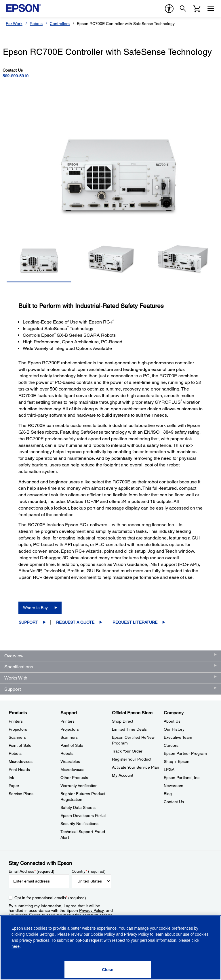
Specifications (19, 667)
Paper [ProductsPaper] (14, 786)
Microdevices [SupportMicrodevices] (72, 770)
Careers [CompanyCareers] (171, 745)
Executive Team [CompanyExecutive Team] (178, 737)
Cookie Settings (41, 934)
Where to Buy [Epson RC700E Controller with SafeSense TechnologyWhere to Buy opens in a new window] (35, 608)
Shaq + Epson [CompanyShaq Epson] (177, 761)
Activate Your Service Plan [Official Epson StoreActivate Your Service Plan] (136, 767)
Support (28, 622)
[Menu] (211, 9)
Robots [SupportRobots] (67, 753)
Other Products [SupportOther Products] (74, 778)
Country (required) (89, 871)
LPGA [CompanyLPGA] (169, 770)
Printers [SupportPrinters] (67, 721)
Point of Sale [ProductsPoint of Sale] (20, 745)
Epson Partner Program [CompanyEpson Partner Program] (185, 753)
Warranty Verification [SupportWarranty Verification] (79, 786)
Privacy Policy (91, 910)
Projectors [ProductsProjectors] (18, 729)
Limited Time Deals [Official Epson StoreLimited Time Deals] (129, 729)
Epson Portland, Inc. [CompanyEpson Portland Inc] (182, 778)
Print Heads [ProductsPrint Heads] (19, 770)
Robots (36, 24)
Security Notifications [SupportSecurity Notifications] (79, 824)
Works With (16, 678)
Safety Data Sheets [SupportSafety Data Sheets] (78, 807)
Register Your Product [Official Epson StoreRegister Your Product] (132, 759)
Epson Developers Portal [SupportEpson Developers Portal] (83, 816)
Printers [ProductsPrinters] (16, 721)
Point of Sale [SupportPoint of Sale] (72, 745)
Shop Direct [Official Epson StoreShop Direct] (123, 721)
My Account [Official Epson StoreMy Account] (123, 775)
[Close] (108, 970)
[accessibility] (169, 9)
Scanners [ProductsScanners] (17, 737)
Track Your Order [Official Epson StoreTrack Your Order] (127, 751)
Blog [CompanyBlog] (168, 794)
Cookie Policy (103, 934)
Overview (14, 656)
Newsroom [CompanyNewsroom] (174, 786)
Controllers (60, 24)
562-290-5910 (16, 76)
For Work (14, 24)
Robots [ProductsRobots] (15, 753)
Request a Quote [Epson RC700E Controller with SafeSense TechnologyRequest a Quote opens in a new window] (75, 622)
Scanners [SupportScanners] (69, 737)
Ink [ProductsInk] (11, 778)
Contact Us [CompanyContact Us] (174, 802)
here (16, 946)
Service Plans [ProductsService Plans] (21, 794)
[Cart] (197, 9)
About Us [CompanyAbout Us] (172, 721)
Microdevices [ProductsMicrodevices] (21, 761)
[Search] (183, 9)
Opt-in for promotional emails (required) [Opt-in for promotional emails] (50, 898)
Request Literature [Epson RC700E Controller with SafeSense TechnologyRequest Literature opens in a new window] (135, 622)
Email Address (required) (32, 871)
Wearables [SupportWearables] (70, 761)
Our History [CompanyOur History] (174, 729)
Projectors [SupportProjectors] (70, 729)
